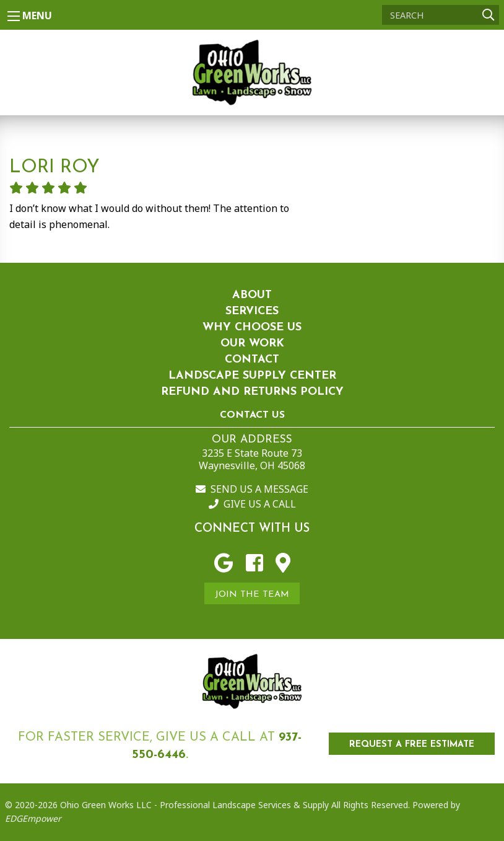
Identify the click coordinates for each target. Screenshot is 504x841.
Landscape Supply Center (252, 376)
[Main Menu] (14, 16)
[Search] (441, 15)
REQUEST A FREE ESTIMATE (412, 745)
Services (252, 311)
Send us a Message (252, 489)
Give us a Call (252, 504)
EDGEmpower (33, 818)
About (252, 295)
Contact (252, 360)
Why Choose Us (252, 328)
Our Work (252, 344)
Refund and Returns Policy (252, 392)
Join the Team (252, 595)
